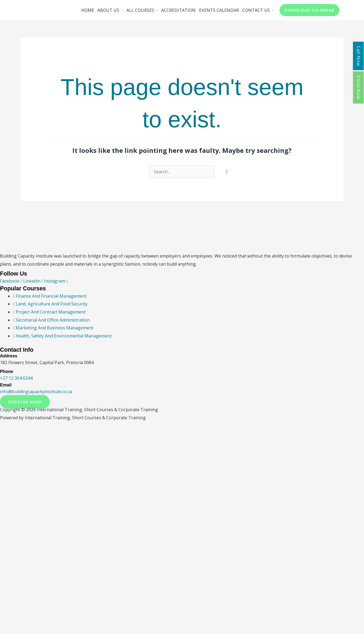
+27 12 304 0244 (16, 378)
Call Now (359, 56)
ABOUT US (108, 10)
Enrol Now (359, 87)
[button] (309, 10)
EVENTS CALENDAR (219, 10)
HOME (88, 10)
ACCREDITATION (178, 10)
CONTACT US (256, 10)
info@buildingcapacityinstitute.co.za (36, 392)
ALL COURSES (140, 10)
